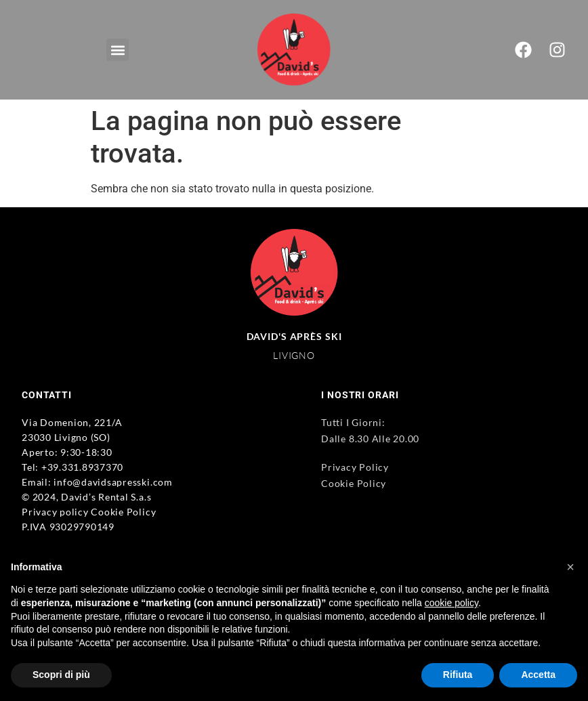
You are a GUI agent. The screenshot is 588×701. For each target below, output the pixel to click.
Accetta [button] (538, 675)
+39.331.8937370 (82, 467)
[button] (118, 50)
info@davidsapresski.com (113, 482)
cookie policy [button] (451, 603)
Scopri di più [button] (61, 675)
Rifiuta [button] (458, 675)
